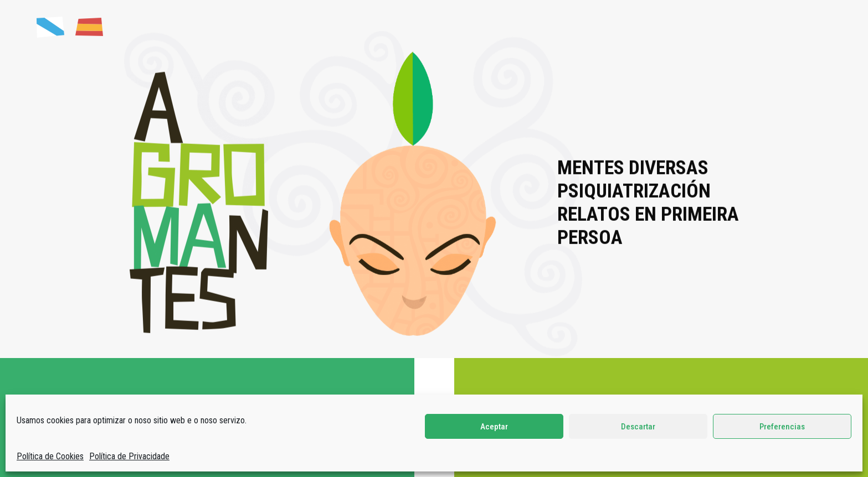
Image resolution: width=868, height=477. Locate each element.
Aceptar (494, 427)
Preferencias (782, 427)
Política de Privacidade (129, 456)
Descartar (638, 427)
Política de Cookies (50, 456)
